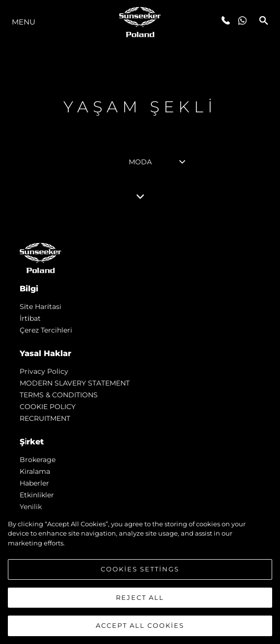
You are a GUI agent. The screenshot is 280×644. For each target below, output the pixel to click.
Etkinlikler (37, 495)
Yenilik (31, 507)
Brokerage (38, 460)
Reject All (140, 602)
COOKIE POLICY (48, 407)
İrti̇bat (30, 318)
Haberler (34, 483)
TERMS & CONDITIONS (59, 395)
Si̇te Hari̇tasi (41, 307)
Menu (24, 22)
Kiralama (35, 471)
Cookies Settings (140, 573)
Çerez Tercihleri (46, 330)
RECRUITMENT (45, 418)
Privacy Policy (44, 371)
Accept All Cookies (140, 630)
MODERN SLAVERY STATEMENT (75, 383)
